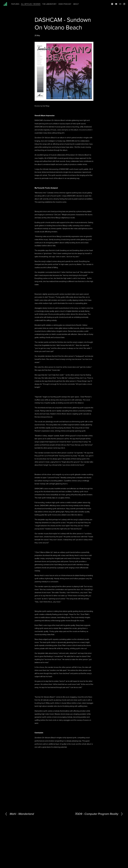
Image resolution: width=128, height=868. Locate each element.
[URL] (118, 5)
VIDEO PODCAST (67, 5)
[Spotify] (110, 5)
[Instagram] (122, 5)
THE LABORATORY (52, 5)
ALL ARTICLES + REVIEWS (33, 5)
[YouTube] (114, 5)
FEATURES (18, 5)
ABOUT (78, 5)
